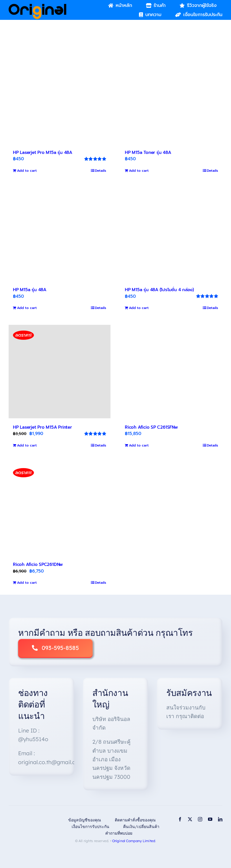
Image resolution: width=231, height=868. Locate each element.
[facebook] (180, 819)
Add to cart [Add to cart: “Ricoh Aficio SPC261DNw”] (27, 583)
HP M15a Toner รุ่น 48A (148, 152)
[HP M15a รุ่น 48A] (60, 234)
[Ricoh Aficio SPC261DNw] (60, 509)
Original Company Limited (134, 841)
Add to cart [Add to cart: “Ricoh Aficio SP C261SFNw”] (139, 445)
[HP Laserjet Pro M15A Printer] (60, 372)
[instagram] (200, 819)
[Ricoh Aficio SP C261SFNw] (171, 372)
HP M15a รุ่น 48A (30, 290)
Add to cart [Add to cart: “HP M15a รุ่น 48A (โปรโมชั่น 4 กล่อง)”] (139, 308)
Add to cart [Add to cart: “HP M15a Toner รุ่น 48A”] (139, 171)
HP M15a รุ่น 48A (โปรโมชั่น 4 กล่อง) (159, 290)
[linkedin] (220, 819)
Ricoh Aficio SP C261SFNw (151, 427)
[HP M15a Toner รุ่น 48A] (171, 97)
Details (101, 171)
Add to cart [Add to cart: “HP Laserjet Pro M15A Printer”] (27, 445)
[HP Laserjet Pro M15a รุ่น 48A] (60, 97)
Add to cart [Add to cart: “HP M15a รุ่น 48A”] (27, 308)
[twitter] (190, 819)
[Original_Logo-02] (38, 6)
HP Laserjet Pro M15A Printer (42, 427)
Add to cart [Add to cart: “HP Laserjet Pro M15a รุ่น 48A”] (27, 171)
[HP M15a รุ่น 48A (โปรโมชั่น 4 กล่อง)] (171, 234)
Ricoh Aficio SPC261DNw (38, 564)
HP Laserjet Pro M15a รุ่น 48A (43, 152)
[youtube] (210, 819)
